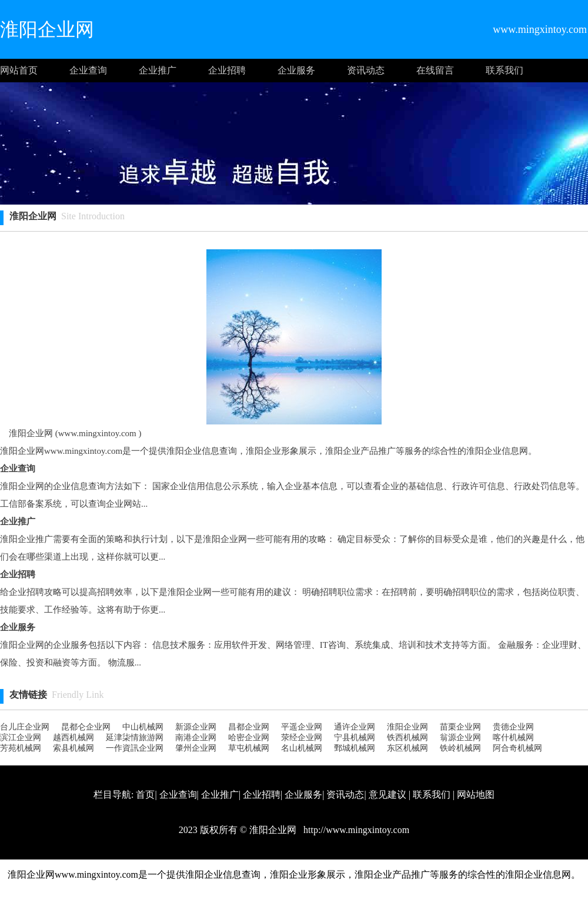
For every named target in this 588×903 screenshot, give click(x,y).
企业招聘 (227, 70)
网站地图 (476, 795)
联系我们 (505, 70)
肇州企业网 (196, 748)
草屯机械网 (249, 748)
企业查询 (88, 70)
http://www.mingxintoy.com (355, 830)
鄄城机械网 (355, 748)
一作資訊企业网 (135, 748)
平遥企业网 (302, 727)
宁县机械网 (355, 738)
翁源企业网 (460, 738)
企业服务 (296, 70)
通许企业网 (355, 727)
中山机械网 (143, 727)
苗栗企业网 (460, 727)
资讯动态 (366, 70)
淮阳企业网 (407, 727)
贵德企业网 (513, 727)
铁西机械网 (407, 738)
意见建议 (387, 795)
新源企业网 (196, 727)
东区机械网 (407, 748)
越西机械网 (73, 738)
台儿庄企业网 (25, 727)
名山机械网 (302, 748)
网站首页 (19, 70)
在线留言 (435, 70)
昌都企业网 (249, 727)
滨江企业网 (21, 738)
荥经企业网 (302, 738)
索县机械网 (73, 748)
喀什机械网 (513, 738)
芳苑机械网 (21, 748)
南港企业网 (196, 738)
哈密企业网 (249, 738)
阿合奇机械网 (517, 748)
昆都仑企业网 (86, 727)
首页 (145, 795)
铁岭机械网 (460, 748)
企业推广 (158, 70)
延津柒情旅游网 (135, 738)
